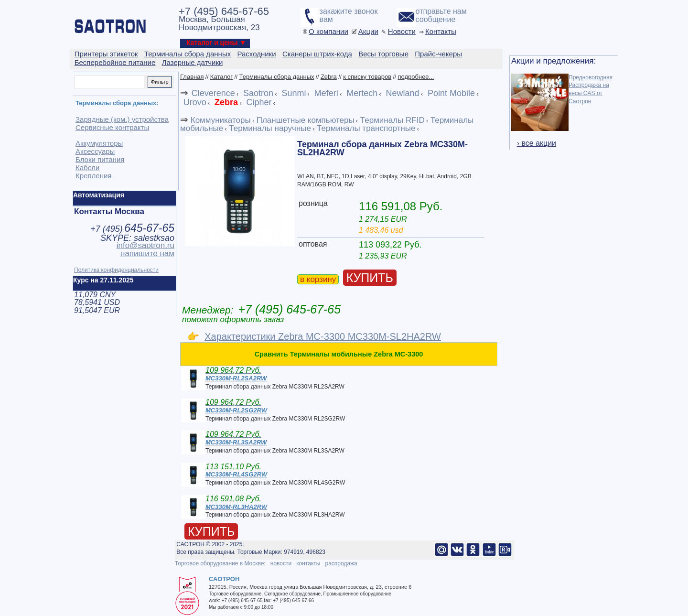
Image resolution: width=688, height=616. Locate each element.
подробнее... (416, 77)
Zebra (329, 77)
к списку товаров (367, 77)
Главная (192, 77)
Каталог (221, 77)
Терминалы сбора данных (276, 77)
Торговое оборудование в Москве (219, 563)
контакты (308, 563)
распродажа (341, 563)
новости (281, 563)
